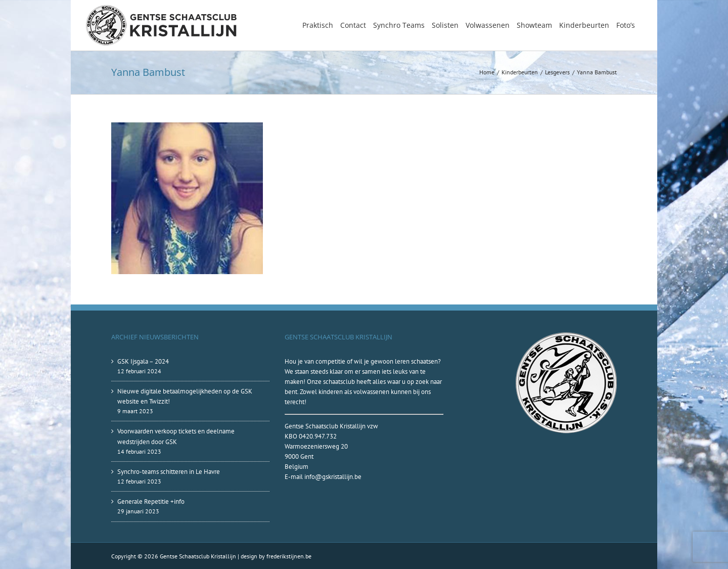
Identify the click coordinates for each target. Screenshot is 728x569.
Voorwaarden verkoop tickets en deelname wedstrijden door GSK (176, 436)
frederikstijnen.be (289, 556)
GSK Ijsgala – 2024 (143, 361)
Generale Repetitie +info (151, 501)
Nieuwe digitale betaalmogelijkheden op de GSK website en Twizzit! (185, 396)
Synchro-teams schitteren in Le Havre (169, 472)
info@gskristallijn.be (333, 477)
